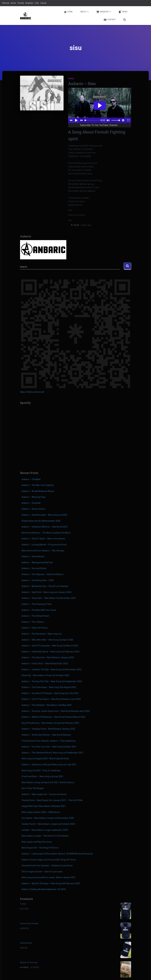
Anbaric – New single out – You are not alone (44, 794)
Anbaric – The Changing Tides (37, 604)
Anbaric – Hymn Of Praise (35, 628)
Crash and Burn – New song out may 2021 (42, 776)
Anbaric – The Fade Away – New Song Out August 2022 (49, 687)
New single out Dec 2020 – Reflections (41, 812)
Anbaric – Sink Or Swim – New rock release (43, 539)
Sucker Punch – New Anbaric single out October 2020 (48, 824)
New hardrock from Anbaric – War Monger (43, 551)
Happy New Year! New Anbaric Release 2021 (44, 806)
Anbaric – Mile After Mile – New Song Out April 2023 (47, 640)
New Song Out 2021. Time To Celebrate (41, 771)
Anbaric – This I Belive (33, 622)
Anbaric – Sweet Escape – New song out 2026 (44, 515)
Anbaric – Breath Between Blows (38, 491)
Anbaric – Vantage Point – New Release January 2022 (48, 729)
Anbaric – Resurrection (33, 509)
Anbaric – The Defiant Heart (35, 616)
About (84, 12)
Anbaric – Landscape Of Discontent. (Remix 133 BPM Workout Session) (57, 854)
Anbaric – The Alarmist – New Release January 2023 (48, 657)
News (123, 12)
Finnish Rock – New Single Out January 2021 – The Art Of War (52, 800)
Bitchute (6, 3)
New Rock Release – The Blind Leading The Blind (46, 533)
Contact (110, 20)
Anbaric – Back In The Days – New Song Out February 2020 (51, 883)
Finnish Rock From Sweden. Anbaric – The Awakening (49, 741)
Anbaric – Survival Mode (34, 568)
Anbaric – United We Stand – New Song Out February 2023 (51, 652)
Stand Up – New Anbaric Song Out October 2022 (45, 675)
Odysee (43, 3)
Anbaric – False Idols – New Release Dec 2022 (45, 663)
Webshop (103, 12)
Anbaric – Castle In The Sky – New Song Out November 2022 (52, 670)
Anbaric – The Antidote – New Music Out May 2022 (47, 705)
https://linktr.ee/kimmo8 (32, 392)
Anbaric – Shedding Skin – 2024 (38, 580)
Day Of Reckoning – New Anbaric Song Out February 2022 (50, 723)
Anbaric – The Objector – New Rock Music (43, 574)
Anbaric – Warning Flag (33, 497)
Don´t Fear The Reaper (33, 788)
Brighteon (29, 3)
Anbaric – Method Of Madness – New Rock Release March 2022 (53, 717)
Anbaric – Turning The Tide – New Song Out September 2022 (52, 681)
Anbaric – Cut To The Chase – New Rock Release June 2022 (51, 699)
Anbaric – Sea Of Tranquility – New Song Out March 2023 (50, 646)
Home (68, 12)
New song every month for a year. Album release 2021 (49, 877)
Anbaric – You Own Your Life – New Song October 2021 (49, 747)
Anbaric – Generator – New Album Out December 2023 (49, 598)
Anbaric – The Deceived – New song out (41, 634)
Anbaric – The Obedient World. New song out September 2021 (53, 753)
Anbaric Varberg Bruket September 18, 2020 (44, 889)
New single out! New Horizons (37, 842)
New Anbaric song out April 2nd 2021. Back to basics (48, 782)
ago (86, 225)
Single (71, 79)
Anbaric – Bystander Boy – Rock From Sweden (45, 586)
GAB (37, 3)
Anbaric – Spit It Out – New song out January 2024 (47, 592)
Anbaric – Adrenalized (33, 556)
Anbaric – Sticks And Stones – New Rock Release (46, 735)
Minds (13, 3)
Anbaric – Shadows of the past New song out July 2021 (49, 765)
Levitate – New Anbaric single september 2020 (45, 830)
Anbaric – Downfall (31, 503)
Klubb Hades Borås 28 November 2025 (41, 521)
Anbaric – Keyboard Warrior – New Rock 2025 (45, 527)
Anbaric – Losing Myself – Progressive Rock (44, 545)
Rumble (21, 3)
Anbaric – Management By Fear (37, 562)
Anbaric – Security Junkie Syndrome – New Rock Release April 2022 (56, 711)
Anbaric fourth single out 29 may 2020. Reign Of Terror (49, 860)
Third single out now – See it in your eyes (42, 872)
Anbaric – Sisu (82, 84)
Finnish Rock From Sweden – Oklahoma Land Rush (47, 866)
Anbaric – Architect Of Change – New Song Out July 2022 (50, 693)
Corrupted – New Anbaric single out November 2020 (48, 818)
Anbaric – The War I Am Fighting (38, 485)
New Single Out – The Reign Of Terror (40, 848)
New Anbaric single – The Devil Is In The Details (45, 836)
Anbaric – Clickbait (31, 479)
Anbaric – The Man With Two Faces (39, 610)
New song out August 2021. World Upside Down (45, 759)
